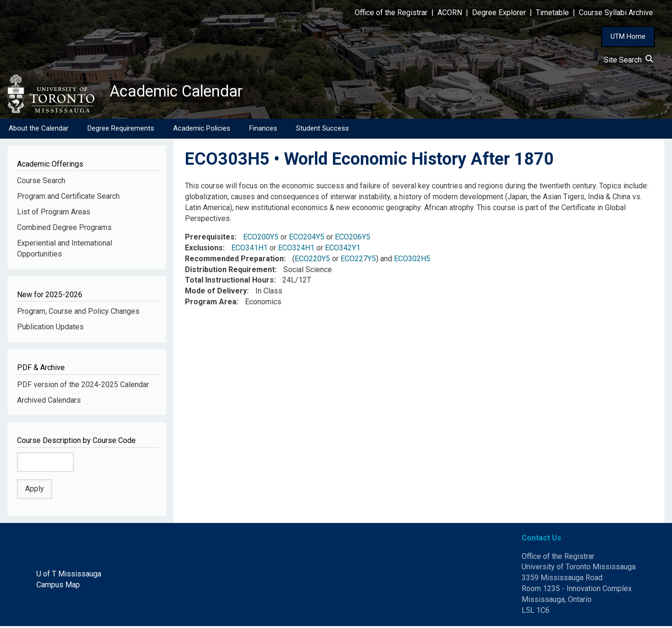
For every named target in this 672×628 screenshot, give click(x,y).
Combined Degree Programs (64, 229)
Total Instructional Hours (229, 282)
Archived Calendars (49, 402)
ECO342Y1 (343, 250)
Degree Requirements (121, 130)
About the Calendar (39, 130)
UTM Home (628, 36)
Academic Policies (202, 130)
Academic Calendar (183, 92)
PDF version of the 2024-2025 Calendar (83, 386)
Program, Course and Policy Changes (78, 313)
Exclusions (204, 250)
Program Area (211, 304)
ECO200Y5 (261, 239)
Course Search (41, 182)
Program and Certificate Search (68, 198)
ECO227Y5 (358, 261)
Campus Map (58, 587)
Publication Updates (50, 329)
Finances (263, 130)
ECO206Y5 (353, 239)
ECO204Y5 (307, 239)
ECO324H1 (296, 250)
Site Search (628, 60)
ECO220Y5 (312, 261)
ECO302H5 (412, 261)
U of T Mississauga (69, 576)
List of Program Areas (54, 214)
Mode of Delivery (216, 293)
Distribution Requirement (230, 271)
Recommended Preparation (234, 261)
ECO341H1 (249, 250)
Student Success (323, 130)
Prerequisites (210, 239)
